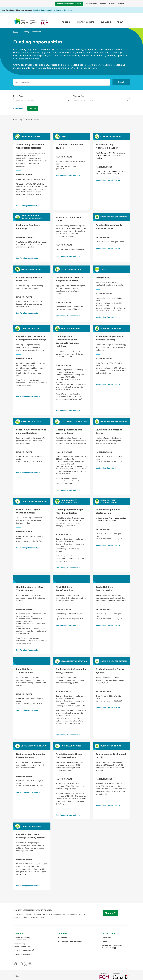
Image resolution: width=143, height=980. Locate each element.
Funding (66, 22)
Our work (106, 22)
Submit (33, 108)
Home (16, 32)
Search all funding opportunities (22, 937)
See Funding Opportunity (27, 204)
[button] (42, 101)
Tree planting (103, 275)
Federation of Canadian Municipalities (112, 945)
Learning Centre (86, 22)
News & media (92, 4)
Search (121, 82)
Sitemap (18, 974)
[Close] (140, 10)
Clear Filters (19, 108)
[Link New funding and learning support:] (17, 10)
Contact (103, 4)
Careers (112, 4)
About (120, 22)
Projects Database (23, 952)
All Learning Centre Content (70, 939)
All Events (62, 935)
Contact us (107, 935)
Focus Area (18, 96)
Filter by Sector (80, 96)
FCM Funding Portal (24, 948)
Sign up (108, 912)
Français (121, 4)
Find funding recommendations (69, 4)
